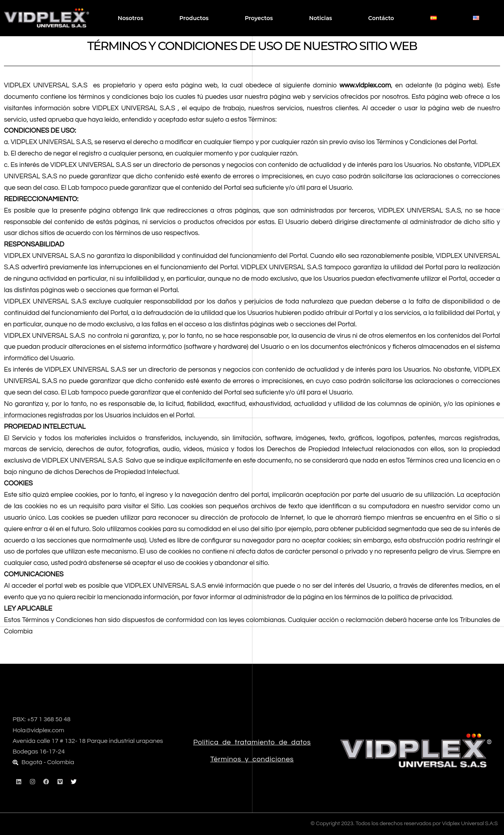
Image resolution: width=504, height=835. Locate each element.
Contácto (381, 18)
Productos (194, 18)
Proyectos (259, 18)
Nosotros (131, 18)
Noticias (321, 18)
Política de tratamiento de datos (252, 742)
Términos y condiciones (252, 759)
